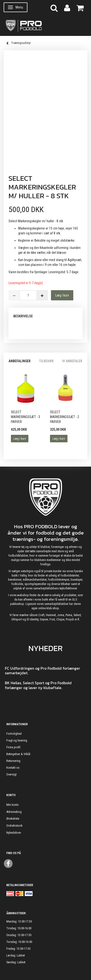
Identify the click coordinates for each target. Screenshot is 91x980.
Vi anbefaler (72, 361)
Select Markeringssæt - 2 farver (65, 417)
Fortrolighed (14, 734)
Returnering (13, 761)
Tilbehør (46, 361)
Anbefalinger (20, 361)
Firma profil (13, 747)
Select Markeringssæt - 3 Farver (25, 417)
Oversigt (11, 774)
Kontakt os (13, 768)
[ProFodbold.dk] (45, 25)
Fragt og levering (17, 740)
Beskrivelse (23, 316)
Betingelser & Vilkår (18, 754)
